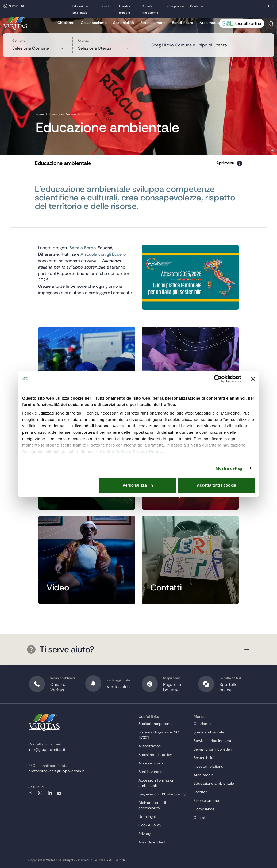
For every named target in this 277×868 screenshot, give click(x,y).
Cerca (271, 26)
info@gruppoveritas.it (47, 749)
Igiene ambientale (209, 732)
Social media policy (155, 755)
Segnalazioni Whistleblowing (162, 794)
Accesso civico (151, 763)
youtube (59, 793)
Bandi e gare (182, 23)
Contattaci (197, 6)
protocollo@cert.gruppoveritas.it (56, 771)
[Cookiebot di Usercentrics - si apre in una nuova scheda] (218, 379)
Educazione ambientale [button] (63, 163)
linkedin (50, 793)
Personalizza (138, 485)
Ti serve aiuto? (61, 649)
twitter (30, 793)
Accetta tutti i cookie (216, 485)
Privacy (145, 834)
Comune (19, 41)
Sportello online (248, 23)
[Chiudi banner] (253, 379)
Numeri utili (17, 6)
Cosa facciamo (94, 23)
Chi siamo (66, 23)
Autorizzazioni (150, 746)
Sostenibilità (124, 23)
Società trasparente (156, 724)
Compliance (176, 6)
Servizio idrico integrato (213, 741)
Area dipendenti (152, 842)
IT (268, 6)
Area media (209, 23)
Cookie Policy (114, 451)
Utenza (83, 41)
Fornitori (107, 6)
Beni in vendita (151, 772)
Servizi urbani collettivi (213, 749)
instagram (40, 793)
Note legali (147, 816)
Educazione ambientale (214, 783)
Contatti (201, 818)
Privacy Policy (147, 451)
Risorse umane (153, 23)
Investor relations (208, 766)
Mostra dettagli (230, 468)
